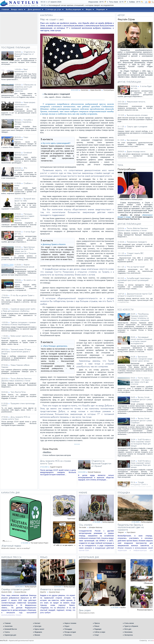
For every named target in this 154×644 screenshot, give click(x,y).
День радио (85, 610)
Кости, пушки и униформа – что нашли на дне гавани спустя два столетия (142, 381)
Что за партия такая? (136, 267)
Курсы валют (39, 629)
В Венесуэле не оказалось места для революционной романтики (25, 88)
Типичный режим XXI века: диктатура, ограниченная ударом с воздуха (16, 351)
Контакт (37, 623)
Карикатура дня (10, 635)
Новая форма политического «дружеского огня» (25, 104)
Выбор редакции (108, 522)
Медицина (38, 632)
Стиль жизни (129, 623)
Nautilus (123, 608)
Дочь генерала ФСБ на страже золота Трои (16, 418)
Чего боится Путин (18, 392)
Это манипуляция (21, 169)
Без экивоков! (132, 140)
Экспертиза (128, 635)
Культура (38, 626)
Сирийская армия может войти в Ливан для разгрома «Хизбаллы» (18, 310)
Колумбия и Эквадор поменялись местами (24, 122)
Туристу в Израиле (131, 626)
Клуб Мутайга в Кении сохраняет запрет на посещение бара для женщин (141, 443)
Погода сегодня (70, 632)
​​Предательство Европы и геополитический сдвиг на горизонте (131, 527)
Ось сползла (85, 525)
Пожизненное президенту (137, 242)
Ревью (97, 626)
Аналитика (9, 626)
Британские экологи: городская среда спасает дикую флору (141, 359)
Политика (68, 635)
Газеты (7, 632)
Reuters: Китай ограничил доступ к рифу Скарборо (141, 399)
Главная (8, 623)
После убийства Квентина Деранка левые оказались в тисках (16, 380)
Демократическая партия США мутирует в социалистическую (135, 295)
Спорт (97, 635)
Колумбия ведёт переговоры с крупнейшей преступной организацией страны (135, 280)
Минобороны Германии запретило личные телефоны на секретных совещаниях (140, 317)
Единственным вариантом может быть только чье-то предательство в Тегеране (25, 250)
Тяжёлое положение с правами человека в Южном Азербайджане (19, 323)
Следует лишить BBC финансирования (131, 254)
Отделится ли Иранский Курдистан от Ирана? (25, 54)
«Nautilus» (47, 452)
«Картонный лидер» (11, 546)
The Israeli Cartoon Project (39, 543)
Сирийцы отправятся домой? (16, 589)
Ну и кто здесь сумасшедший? (57, 143)
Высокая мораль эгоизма (137, 115)
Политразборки (109, 90)
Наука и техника (70, 623)
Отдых (67, 626)
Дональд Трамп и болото (54, 244)
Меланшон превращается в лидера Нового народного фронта (24, 217)
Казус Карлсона (21, 138)
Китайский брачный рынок (23, 154)
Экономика (128, 632)
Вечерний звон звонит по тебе (25, 200)
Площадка (68, 629)
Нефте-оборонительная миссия (24, 266)
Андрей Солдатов (56, 467)
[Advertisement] (19, 29)
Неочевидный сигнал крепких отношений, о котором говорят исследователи (141, 340)
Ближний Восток (11, 629)
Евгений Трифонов (94, 472)
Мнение (37, 635)
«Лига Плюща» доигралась (55, 346)
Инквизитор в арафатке (52, 589)
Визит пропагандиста (21, 70)
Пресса (97, 623)
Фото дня (128, 629)
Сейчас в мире (100, 632)
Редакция (98, 629)
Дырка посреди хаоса (136, 151)
